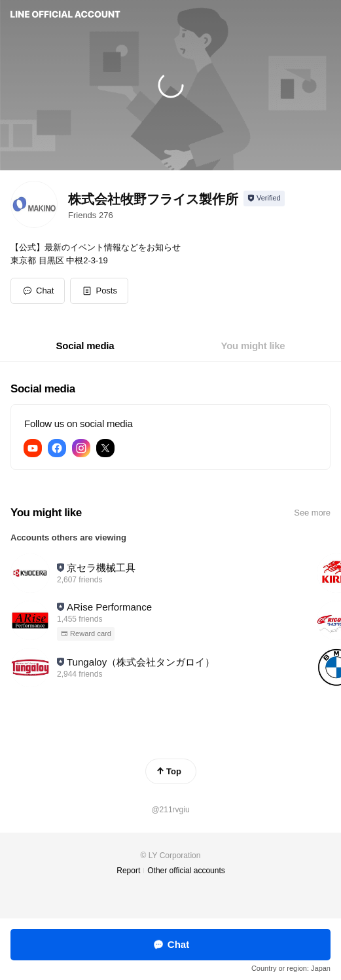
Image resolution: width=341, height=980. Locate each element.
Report (128, 871)
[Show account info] (264, 198)
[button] (99, 291)
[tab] (85, 346)
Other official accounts (186, 871)
